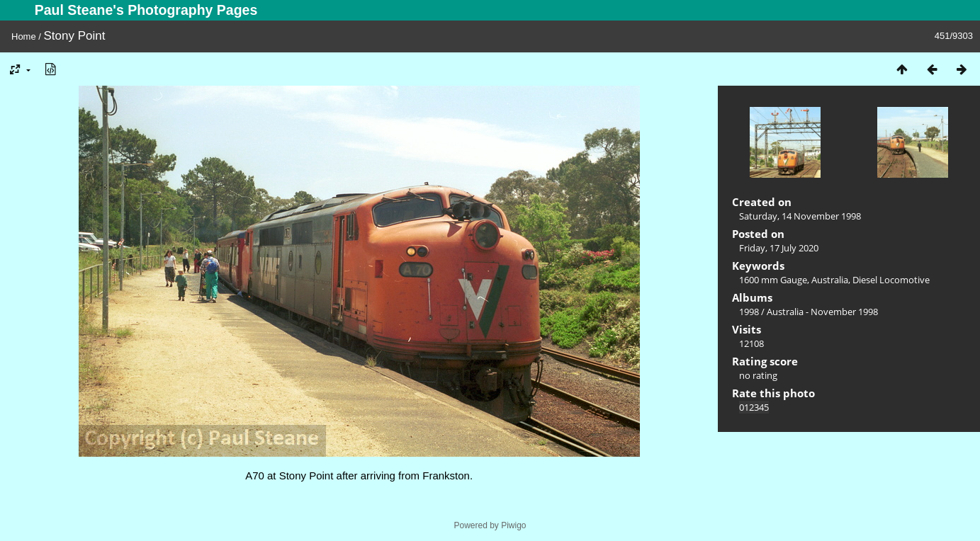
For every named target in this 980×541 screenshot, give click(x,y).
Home (24, 36)
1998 (749, 312)
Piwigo (513, 525)
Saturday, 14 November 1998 (800, 216)
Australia (830, 280)
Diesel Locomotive (891, 280)
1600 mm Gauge (773, 280)
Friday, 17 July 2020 (779, 248)
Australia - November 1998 (822, 312)
